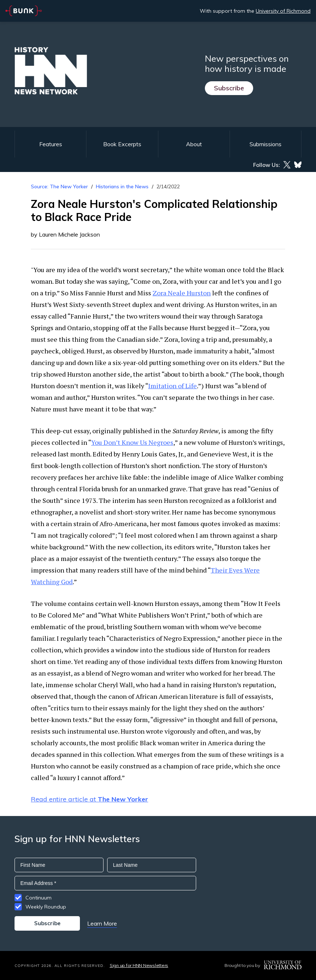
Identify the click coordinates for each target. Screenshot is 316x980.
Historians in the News (122, 186)
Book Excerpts (122, 144)
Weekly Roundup (46, 907)
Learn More (102, 923)
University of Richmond (283, 11)
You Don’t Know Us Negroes (132, 442)
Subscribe (229, 88)
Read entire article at (90, 799)
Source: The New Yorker (59, 186)
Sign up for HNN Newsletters (139, 965)
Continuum (39, 898)
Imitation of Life (173, 386)
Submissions (266, 144)
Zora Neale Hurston (182, 293)
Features (51, 144)
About (194, 144)
